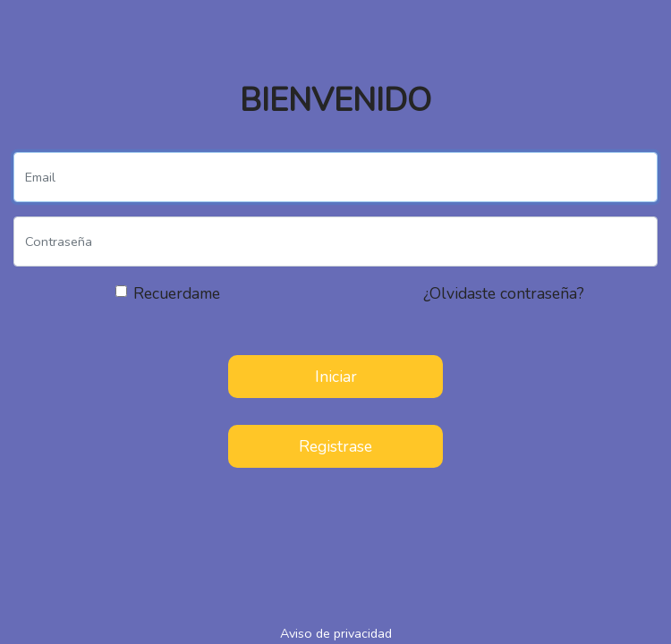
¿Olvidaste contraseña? (504, 293)
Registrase (335, 446)
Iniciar (336, 377)
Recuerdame (177, 293)
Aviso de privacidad (336, 633)
